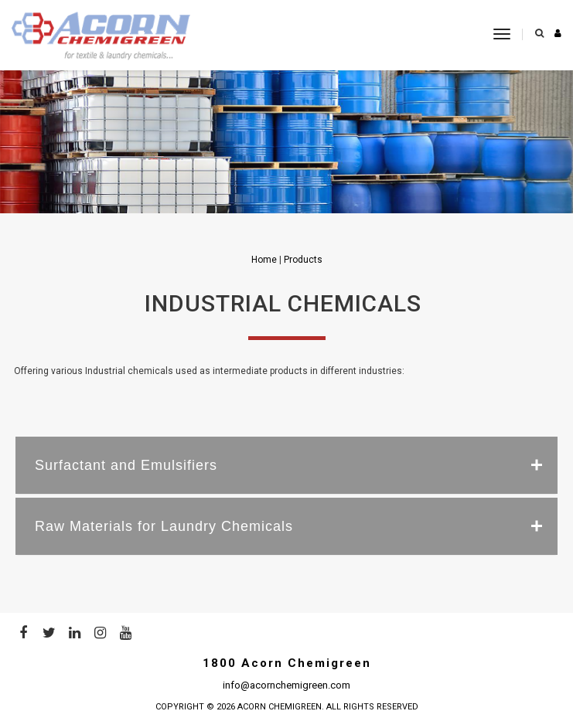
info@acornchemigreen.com (286, 685)
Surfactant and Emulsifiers (126, 465)
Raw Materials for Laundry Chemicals (164, 526)
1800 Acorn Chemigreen (287, 663)
